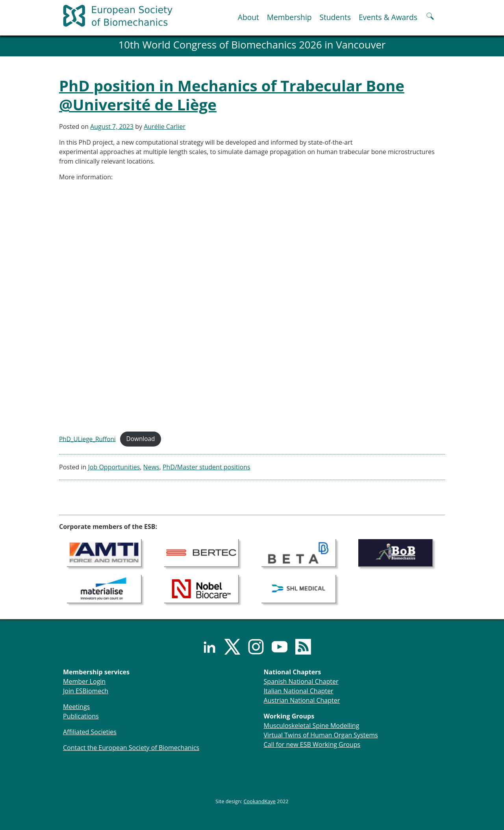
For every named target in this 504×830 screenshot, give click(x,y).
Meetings (76, 707)
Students (335, 17)
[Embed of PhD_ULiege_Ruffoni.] (252, 306)
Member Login (84, 681)
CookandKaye (260, 801)
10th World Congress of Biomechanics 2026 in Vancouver (252, 45)
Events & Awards (388, 17)
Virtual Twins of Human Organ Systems (321, 735)
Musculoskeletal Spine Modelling (312, 726)
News (151, 467)
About (248, 17)
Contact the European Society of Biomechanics (131, 748)
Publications (81, 716)
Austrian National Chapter (302, 700)
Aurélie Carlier (165, 127)
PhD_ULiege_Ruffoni (87, 439)
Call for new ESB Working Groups (312, 744)
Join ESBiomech (86, 691)
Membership (289, 17)
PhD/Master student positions (207, 467)
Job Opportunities (114, 467)
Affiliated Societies (90, 732)
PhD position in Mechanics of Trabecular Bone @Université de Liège (232, 95)
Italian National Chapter (299, 691)
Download (141, 439)
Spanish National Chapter (301, 681)
